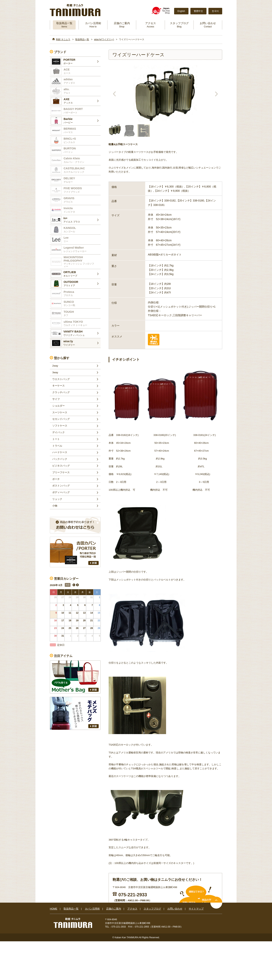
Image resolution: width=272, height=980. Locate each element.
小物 (55, 506)
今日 (68, 585)
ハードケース (60, 452)
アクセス (151, 25)
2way (55, 366)
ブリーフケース (61, 472)
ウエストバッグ (61, 379)
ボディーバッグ (61, 492)
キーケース (59, 386)
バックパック (60, 459)
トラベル (57, 446)
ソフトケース (60, 426)
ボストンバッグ (61, 486)
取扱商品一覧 (64, 25)
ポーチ (56, 479)
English (181, 11)
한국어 (215, 11)
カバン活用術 (93, 25)
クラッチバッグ (61, 392)
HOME (54, 909)
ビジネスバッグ (61, 466)
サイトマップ (196, 909)
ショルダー (59, 406)
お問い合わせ (208, 25)
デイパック (59, 432)
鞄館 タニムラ (63, 39)
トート (56, 439)
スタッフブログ (179, 25)
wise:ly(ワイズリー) (104, 39)
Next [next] (216, 94)
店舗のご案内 (122, 25)
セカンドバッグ (61, 419)
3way (55, 372)
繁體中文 (198, 11)
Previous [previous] (114, 94)
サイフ (56, 399)
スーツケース (60, 412)
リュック (57, 499)
